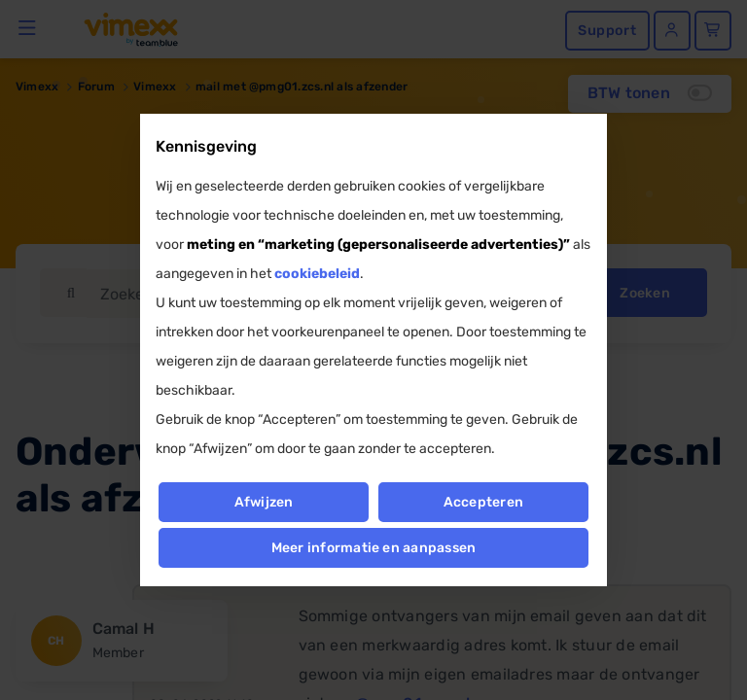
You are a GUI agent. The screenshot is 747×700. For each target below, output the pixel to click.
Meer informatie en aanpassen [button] (374, 548)
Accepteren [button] (483, 502)
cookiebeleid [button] (317, 274)
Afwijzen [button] (263, 502)
